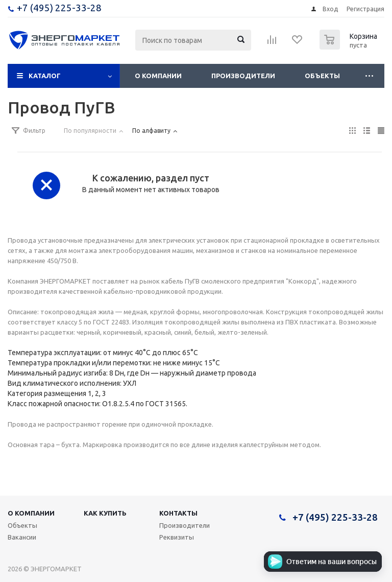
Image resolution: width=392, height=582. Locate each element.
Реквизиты (177, 537)
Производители (243, 76)
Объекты (322, 76)
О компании (158, 76)
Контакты (178, 513)
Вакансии (22, 537)
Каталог (45, 76)
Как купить (105, 513)
